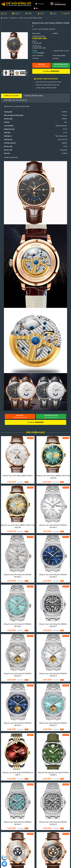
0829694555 (60, 4)
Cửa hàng (39, 4)
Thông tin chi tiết (11, 96)
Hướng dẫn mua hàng (34, 96)
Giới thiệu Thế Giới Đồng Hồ (15, 100)
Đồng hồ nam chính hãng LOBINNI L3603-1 (18, 476)
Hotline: (51, 71)
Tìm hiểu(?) (41, 53)
